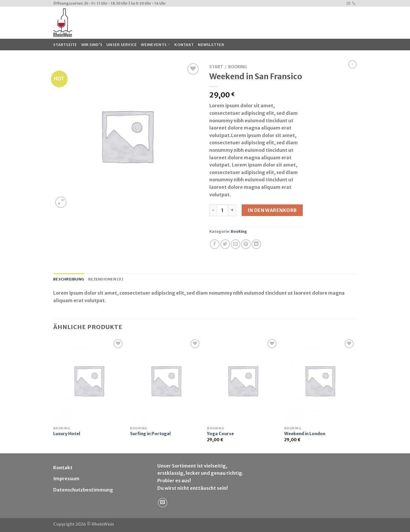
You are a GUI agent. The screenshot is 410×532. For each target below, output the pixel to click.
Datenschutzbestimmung (83, 490)
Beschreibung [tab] (69, 279)
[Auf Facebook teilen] (215, 244)
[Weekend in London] (320, 380)
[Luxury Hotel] (89, 380)
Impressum (66, 479)
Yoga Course (220, 434)
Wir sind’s (92, 45)
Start (216, 67)
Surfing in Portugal (150, 434)
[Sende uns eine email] (348, 3)
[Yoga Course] (243, 380)
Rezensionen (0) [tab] (106, 279)
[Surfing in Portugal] (166, 380)
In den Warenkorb (272, 210)
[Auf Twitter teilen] (225, 244)
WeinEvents (156, 44)
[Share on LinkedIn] (256, 244)
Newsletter (211, 45)
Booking (238, 67)
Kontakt (184, 45)
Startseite (65, 45)
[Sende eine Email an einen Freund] (236, 244)
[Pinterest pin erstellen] (246, 244)
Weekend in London (305, 434)
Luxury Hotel (67, 434)
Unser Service (122, 45)
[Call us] (354, 3)
